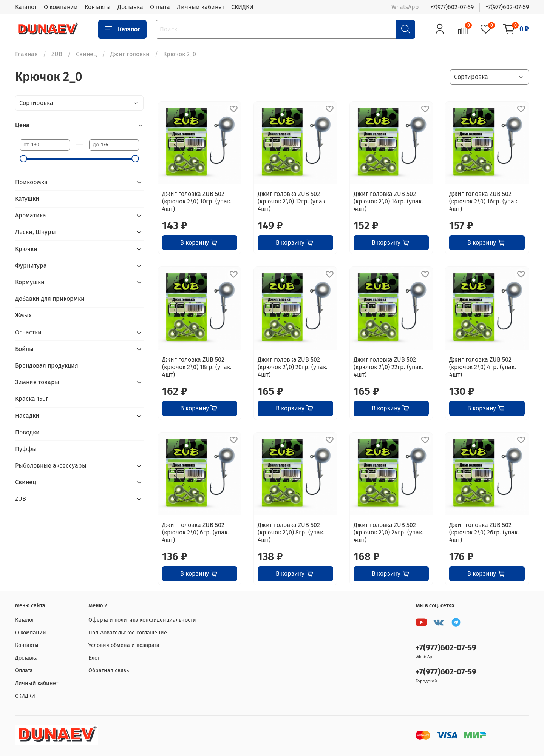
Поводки (27, 432)
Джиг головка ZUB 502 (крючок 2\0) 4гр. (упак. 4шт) (483, 367)
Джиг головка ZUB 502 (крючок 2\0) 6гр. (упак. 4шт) (195, 532)
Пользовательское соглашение (128, 633)
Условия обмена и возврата (124, 645)
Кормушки (30, 282)
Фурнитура (31, 266)
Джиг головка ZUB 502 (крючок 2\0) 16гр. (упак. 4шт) (484, 201)
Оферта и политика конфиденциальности (142, 620)
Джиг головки (130, 54)
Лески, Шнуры (36, 232)
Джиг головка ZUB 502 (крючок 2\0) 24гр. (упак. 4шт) (389, 532)
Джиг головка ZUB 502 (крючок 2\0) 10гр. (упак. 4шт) (197, 201)
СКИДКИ (242, 7)
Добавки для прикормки (50, 299)
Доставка (130, 7)
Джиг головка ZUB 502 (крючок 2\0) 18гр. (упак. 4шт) (197, 367)
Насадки (27, 416)
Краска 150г (32, 399)
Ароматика (31, 215)
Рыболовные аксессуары (51, 466)
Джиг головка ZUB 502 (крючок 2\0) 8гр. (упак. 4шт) (291, 532)
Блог (94, 658)
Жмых (23, 315)
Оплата (160, 7)
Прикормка (31, 182)
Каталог (26, 7)
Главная (26, 54)
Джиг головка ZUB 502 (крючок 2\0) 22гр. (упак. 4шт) (388, 367)
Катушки (27, 199)
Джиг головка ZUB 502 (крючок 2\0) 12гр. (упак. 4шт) (292, 201)
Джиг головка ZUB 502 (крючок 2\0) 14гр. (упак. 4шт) (388, 201)
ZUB (57, 54)
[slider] (23, 159)
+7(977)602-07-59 (452, 7)
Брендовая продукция (47, 366)
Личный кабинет (201, 7)
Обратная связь (109, 671)
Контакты (98, 7)
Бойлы (24, 349)
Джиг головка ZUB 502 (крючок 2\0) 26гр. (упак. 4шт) (484, 532)
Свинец (86, 54)
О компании (61, 7)
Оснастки (28, 332)
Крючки (26, 249)
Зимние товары (37, 382)
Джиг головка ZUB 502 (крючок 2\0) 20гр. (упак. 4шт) (293, 367)
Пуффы (26, 449)
